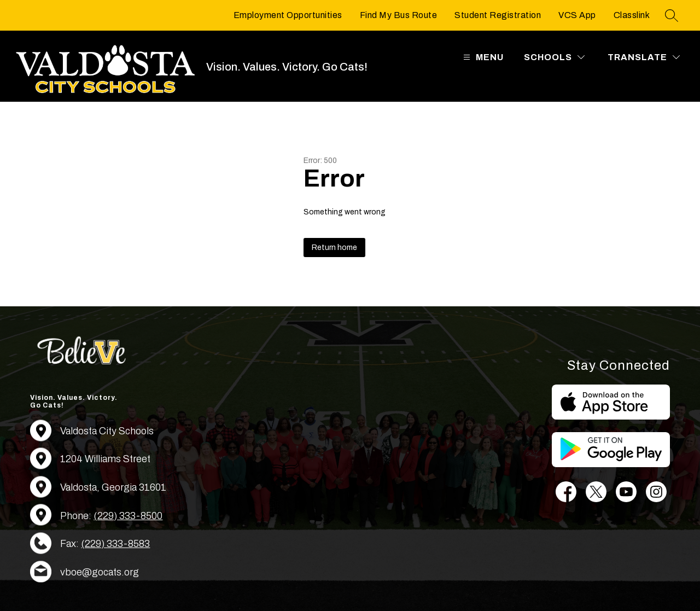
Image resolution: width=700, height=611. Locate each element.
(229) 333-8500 (128, 516)
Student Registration (498, 15)
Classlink (632, 15)
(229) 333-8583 (115, 544)
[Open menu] (482, 57)
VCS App (577, 15)
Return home (334, 248)
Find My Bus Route (399, 15)
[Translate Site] (644, 57)
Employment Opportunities (288, 15)
